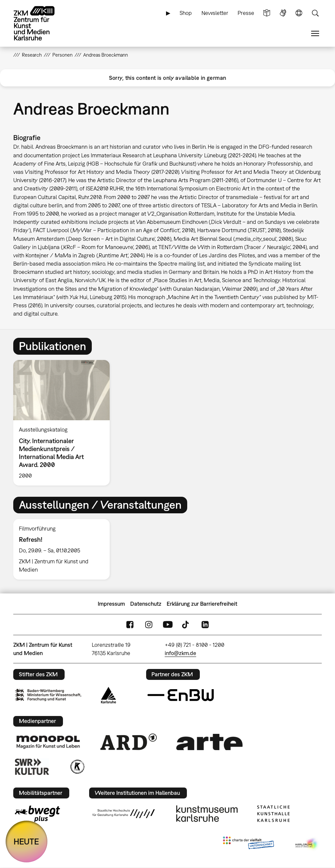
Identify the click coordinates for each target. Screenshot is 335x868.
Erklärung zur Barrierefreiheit (202, 604)
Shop (186, 13)
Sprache (299, 13)
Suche (315, 13)
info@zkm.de (180, 653)
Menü (315, 34)
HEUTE (26, 841)
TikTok (186, 625)
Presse (246, 13)
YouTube (168, 625)
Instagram (149, 625)
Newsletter (215, 13)
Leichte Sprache (267, 13)
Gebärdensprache (283, 13)
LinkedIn (205, 625)
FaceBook (130, 625)
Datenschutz (146, 604)
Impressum (111, 604)
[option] (64, 423)
